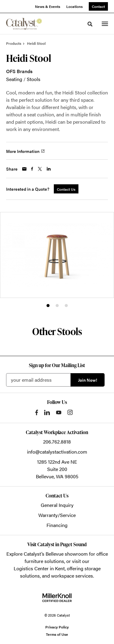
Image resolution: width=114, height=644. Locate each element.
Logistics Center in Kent (39, 568)
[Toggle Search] (90, 24)
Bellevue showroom (67, 554)
